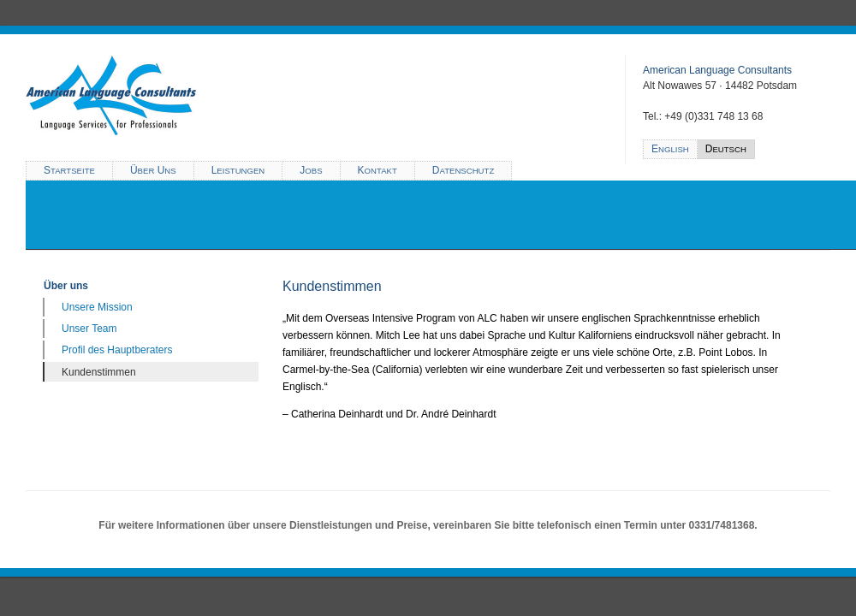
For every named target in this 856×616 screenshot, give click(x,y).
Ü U (153, 170)
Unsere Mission (97, 307)
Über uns (66, 286)
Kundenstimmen (99, 372)
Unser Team (89, 329)
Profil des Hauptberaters (117, 350)
